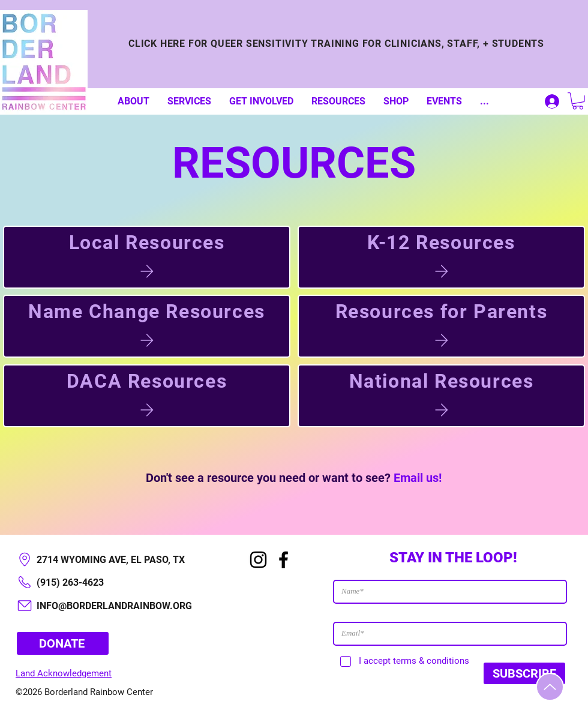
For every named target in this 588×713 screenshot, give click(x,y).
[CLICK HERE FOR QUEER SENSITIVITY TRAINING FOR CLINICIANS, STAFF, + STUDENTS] (336, 43)
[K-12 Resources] (441, 257)
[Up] (550, 687)
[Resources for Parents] (441, 326)
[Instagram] (258, 560)
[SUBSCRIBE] (524, 673)
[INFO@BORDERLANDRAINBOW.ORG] (120, 606)
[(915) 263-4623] (120, 582)
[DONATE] (63, 643)
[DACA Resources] (147, 396)
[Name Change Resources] (147, 326)
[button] (578, 101)
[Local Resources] (147, 257)
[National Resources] (441, 396)
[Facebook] (283, 560)
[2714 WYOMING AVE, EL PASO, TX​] (120, 560)
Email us (416, 478)
